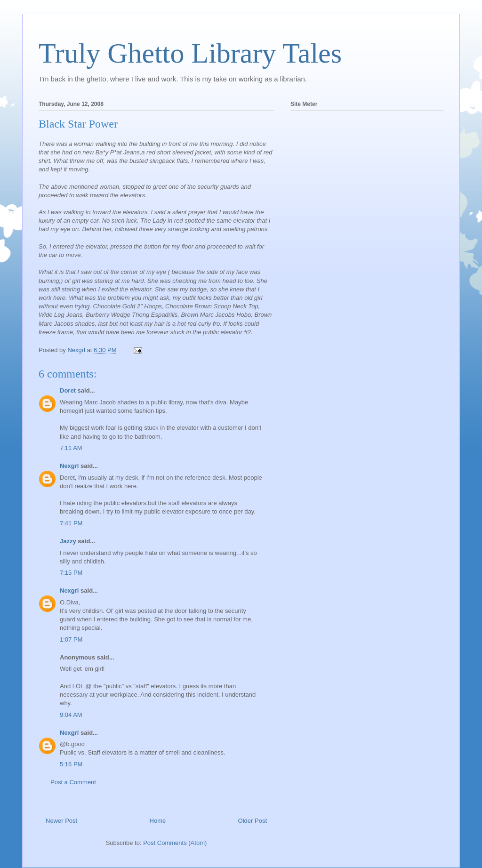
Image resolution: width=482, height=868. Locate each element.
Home (158, 821)
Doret (68, 390)
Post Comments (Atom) (175, 843)
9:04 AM (71, 715)
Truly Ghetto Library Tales (190, 53)
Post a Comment (73, 782)
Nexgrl (69, 466)
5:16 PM (71, 764)
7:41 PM (71, 523)
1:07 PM (71, 639)
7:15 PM (71, 573)
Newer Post (61, 821)
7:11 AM (71, 448)
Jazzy (68, 541)
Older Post (253, 821)
